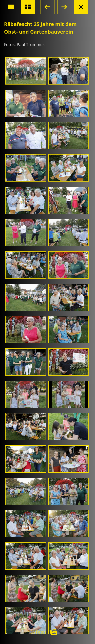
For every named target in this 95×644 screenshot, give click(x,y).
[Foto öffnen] (26, 71)
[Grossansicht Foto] (11, 7)
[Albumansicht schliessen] (81, 7)
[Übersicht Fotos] (28, 7)
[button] (48, 7)
